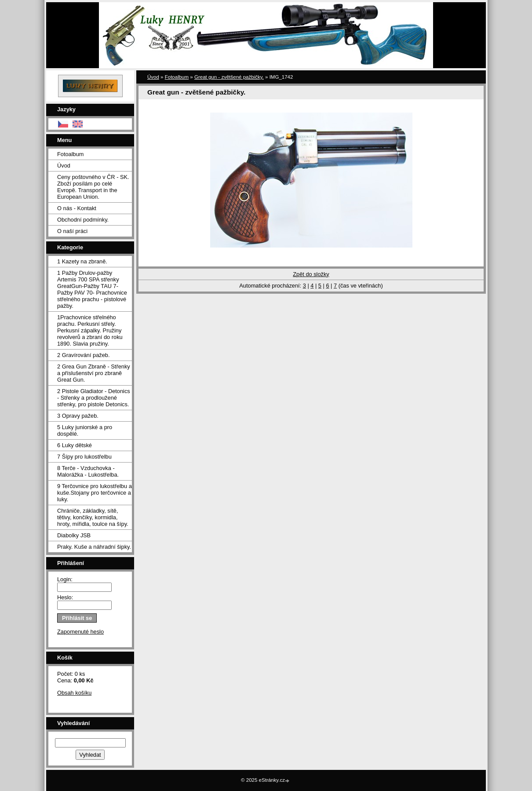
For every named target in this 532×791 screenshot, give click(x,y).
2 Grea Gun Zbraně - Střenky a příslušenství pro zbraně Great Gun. (94, 373)
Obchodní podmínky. (83, 220)
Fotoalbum (70, 154)
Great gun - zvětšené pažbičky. (229, 77)
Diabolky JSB (74, 535)
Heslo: (65, 597)
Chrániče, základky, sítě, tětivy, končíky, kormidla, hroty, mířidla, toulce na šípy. (93, 517)
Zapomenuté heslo (80, 632)
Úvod (64, 166)
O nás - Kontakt (77, 208)
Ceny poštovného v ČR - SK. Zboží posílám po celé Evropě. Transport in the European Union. (93, 187)
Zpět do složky (311, 274)
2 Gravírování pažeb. (84, 355)
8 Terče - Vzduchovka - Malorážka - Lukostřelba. (88, 471)
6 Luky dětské (75, 445)
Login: (65, 579)
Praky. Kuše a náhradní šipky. (94, 547)
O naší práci (72, 231)
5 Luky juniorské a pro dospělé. (85, 430)
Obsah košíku (74, 693)
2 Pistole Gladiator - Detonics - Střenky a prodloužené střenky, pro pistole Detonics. (94, 398)
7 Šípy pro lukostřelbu (84, 457)
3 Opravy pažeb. (78, 416)
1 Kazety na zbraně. (82, 261)
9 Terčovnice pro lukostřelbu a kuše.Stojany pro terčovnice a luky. (95, 493)
